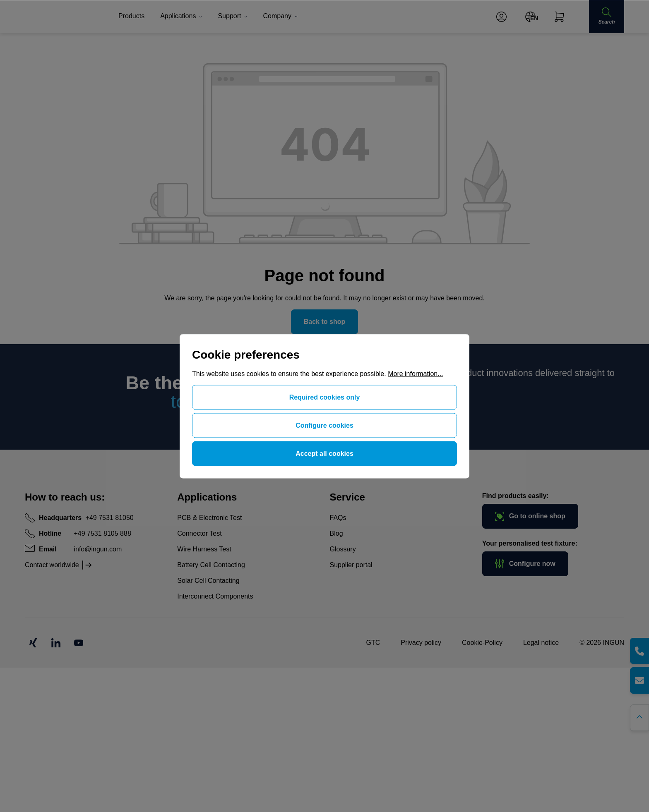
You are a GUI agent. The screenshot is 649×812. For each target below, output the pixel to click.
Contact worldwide (52, 565)
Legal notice (541, 643)
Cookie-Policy (482, 643)
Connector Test (199, 533)
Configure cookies (324, 425)
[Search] (606, 17)
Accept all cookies (324, 453)
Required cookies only (325, 397)
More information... (415, 373)
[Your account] (501, 17)
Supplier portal (351, 565)
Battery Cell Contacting (211, 565)
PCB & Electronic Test (209, 518)
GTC (373, 643)
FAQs (338, 518)
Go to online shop (530, 516)
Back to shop (324, 322)
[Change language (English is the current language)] (530, 17)
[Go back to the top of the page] (640, 718)
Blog (337, 533)
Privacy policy (421, 643)
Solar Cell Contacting (208, 581)
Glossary (343, 549)
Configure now (525, 564)
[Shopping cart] (559, 17)
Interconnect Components (215, 596)
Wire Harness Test (204, 549)
